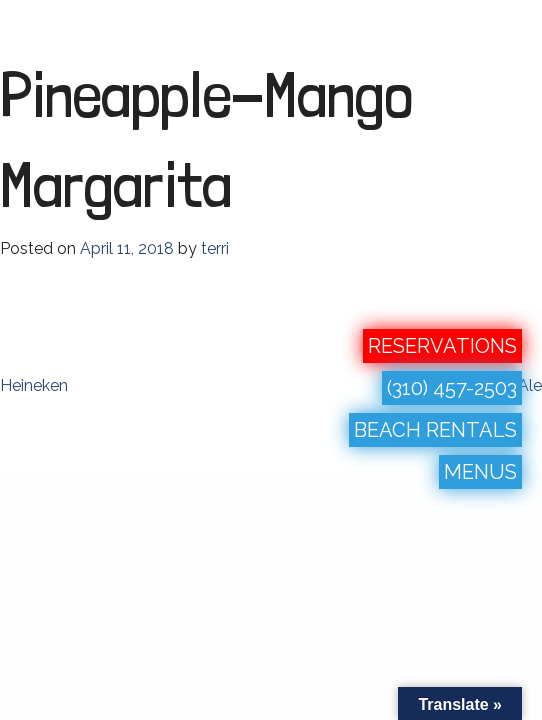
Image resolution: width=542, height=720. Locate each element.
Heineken (34, 385)
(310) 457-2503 (452, 388)
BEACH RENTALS (435, 430)
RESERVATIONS (442, 346)
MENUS (480, 472)
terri (215, 248)
